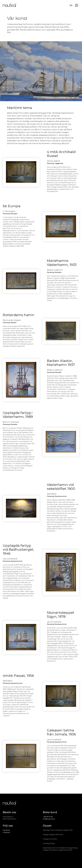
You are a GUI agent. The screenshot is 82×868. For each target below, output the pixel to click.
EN (71, 5)
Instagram (6, 832)
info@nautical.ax (49, 819)
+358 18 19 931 (48, 817)
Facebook (6, 830)
